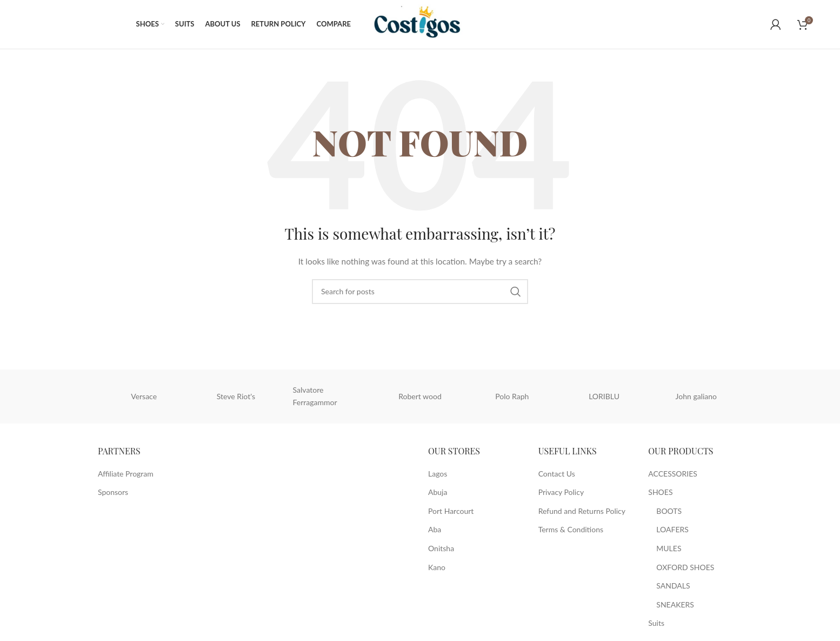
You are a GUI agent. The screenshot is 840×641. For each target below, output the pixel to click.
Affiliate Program (126, 474)
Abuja (438, 492)
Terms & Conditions (571, 530)
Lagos (438, 474)
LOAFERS (672, 530)
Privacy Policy (561, 492)
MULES (669, 548)
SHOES (660, 492)
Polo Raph (512, 396)
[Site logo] (423, 24)
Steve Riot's (236, 396)
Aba (435, 530)
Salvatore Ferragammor (315, 396)
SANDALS (673, 586)
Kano (437, 567)
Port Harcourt (451, 511)
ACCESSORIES (673, 474)
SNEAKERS (675, 604)
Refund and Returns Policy (582, 511)
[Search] (420, 292)
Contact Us (557, 474)
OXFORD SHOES (685, 567)
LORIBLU (604, 396)
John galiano (696, 396)
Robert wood (420, 396)
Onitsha (441, 548)
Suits (656, 623)
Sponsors (113, 492)
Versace (144, 396)
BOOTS (669, 511)
